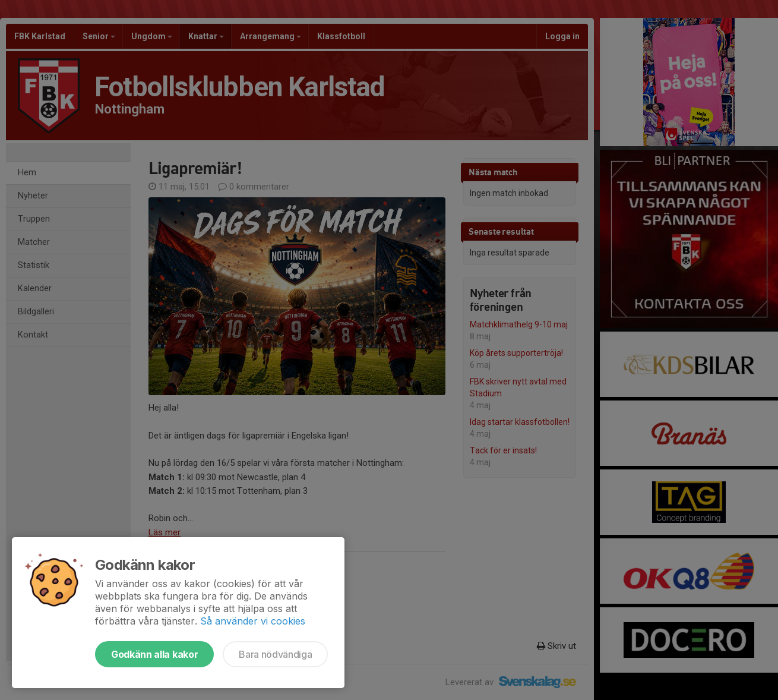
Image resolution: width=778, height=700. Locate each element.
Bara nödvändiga (275, 654)
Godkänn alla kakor (154, 654)
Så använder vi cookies (253, 621)
